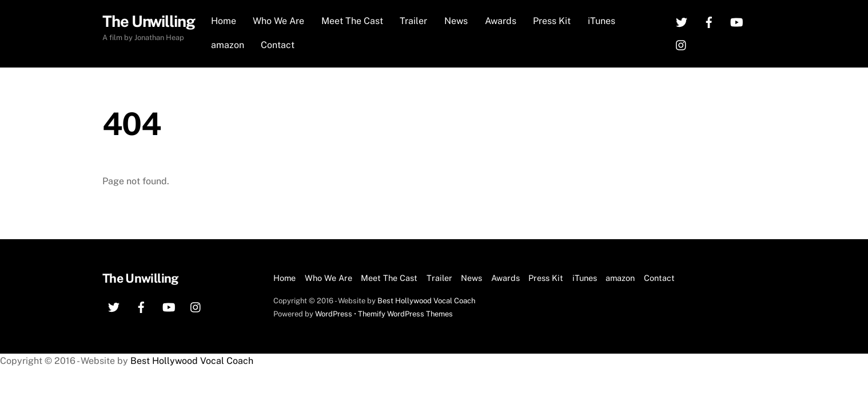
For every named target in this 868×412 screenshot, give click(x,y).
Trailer (413, 21)
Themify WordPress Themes (405, 314)
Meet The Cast (352, 21)
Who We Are (278, 21)
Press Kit (552, 21)
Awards (501, 21)
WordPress (334, 314)
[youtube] (736, 21)
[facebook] (709, 21)
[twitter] (682, 21)
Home (224, 21)
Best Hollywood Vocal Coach (426, 301)
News (456, 21)
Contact (278, 45)
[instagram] (682, 44)
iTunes (602, 21)
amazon (228, 45)
